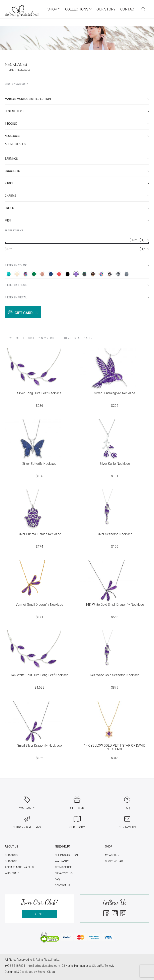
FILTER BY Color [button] (77, 265)
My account (113, 855)
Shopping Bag (114, 861)
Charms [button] (77, 196)
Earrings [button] (77, 159)
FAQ (57, 879)
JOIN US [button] (40, 914)
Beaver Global (46, 972)
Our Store (11, 861)
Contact (128, 9)
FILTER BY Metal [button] (77, 298)
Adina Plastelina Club (19, 867)
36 (90, 338)
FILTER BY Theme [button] (77, 285)
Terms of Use (63, 867)
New (44, 338)
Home (10, 70)
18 (85, 338)
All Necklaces (15, 144)
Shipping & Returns (67, 855)
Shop (54, 9)
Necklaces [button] (77, 136)
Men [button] (77, 221)
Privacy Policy (64, 873)
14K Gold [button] (77, 124)
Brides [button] (77, 208)
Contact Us (62, 885)
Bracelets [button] (77, 171)
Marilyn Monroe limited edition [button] (77, 99)
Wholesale (12, 873)
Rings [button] (77, 183)
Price (52, 338)
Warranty (62, 861)
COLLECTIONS (78, 9)
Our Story (106, 9)
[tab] (77, 99)
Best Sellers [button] (77, 111)
